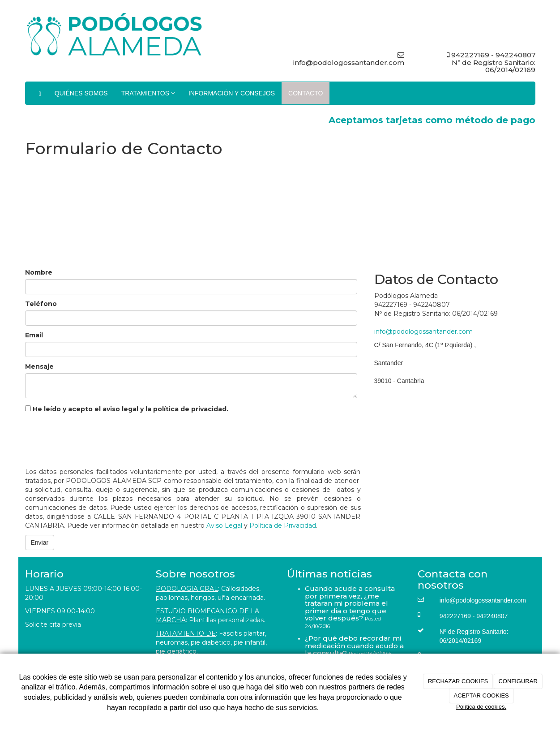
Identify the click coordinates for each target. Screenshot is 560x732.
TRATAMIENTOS (148, 93)
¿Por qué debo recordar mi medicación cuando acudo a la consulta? (354, 646)
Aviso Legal (224, 525)
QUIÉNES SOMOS (81, 93)
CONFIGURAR (518, 681)
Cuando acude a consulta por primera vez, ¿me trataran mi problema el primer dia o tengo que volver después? (350, 603)
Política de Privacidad (283, 525)
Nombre (39, 272)
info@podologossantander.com (423, 332)
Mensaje (39, 366)
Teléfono (41, 304)
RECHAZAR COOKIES (458, 681)
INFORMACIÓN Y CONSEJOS (232, 93)
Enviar (40, 543)
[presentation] (93, 438)
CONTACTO (306, 93)
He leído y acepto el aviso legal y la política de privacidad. (127, 409)
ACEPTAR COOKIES (481, 695)
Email (34, 335)
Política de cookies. (481, 707)
